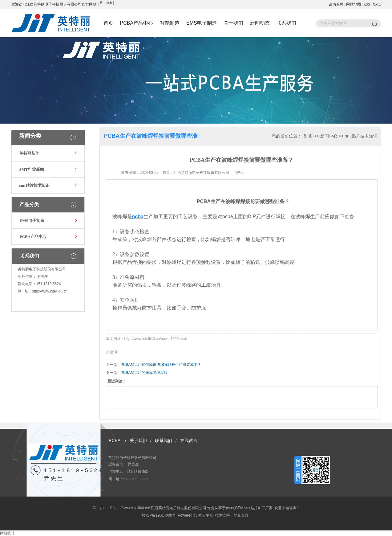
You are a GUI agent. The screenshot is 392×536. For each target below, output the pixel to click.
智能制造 (170, 23)
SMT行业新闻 (32, 169)
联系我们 (286, 23)
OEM (239, 508)
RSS (367, 4)
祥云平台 (206, 515)
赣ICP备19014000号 (159, 515)
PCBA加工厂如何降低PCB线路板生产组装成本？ (161, 365)
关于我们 (233, 23)
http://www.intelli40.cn (50, 291)
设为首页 (336, 4)
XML (377, 4)
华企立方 (241, 515)
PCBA (115, 440)
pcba (230, 508)
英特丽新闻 (29, 153)
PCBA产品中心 (137, 23)
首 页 (308, 136)
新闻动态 (260, 23)
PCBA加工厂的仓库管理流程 (144, 373)
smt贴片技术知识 (34, 185)
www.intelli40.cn (136, 479)
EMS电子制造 (202, 23)
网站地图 (354, 4)
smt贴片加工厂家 (258, 508)
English (106, 3)
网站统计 (7, 533)
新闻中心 (329, 136)
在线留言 (189, 440)
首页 (108, 23)
